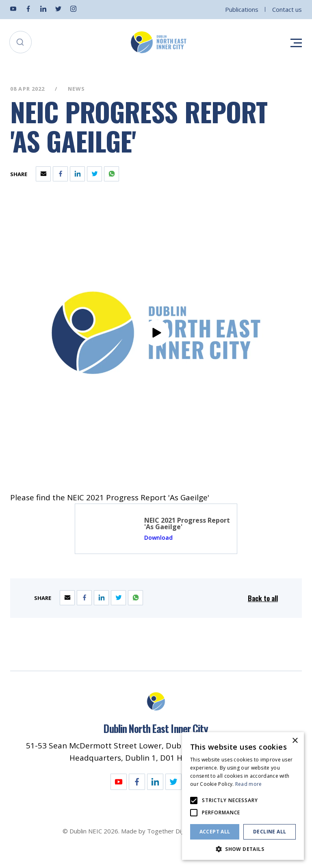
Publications (242, 9)
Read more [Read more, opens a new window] (249, 784)
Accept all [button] (215, 832)
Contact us (287, 9)
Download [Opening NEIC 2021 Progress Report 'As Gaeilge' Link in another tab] (158, 538)
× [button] (295, 741)
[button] (243, 848)
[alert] (243, 796)
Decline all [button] (270, 832)
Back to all (263, 598)
